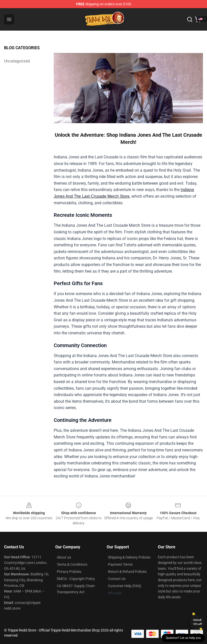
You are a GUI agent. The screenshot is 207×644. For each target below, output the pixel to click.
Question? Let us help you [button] (183, 638)
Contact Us (117, 579)
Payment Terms (120, 564)
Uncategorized (17, 61)
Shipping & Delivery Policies (129, 557)
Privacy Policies (69, 572)
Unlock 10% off (197, 622)
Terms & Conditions (72, 564)
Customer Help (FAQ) (125, 586)
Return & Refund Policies (127, 572)
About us (64, 557)
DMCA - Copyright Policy (76, 579)
